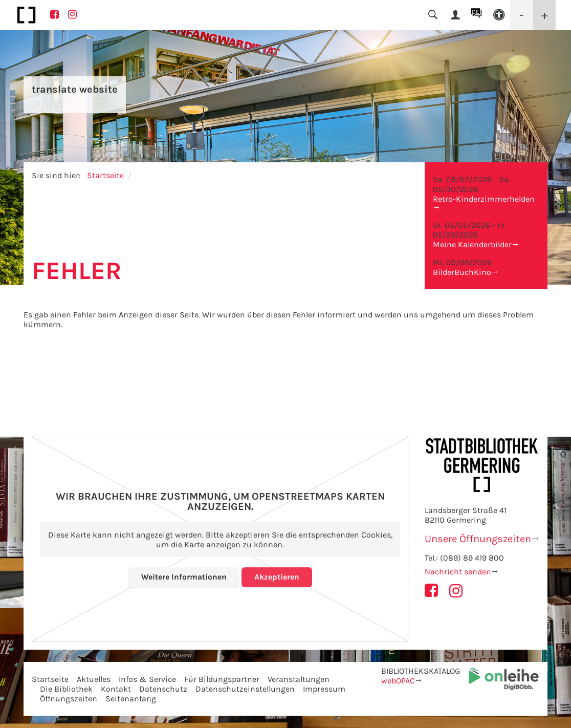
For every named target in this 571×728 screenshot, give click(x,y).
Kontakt (116, 689)
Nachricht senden (458, 572)
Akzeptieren (277, 577)
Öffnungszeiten (69, 699)
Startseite (105, 175)
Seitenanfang (131, 699)
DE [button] (476, 12)
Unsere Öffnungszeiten (478, 539)
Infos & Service (147, 679)
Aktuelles (94, 679)
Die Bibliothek (66, 689)
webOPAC (398, 681)
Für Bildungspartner (222, 679)
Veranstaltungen (299, 679)
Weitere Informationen (184, 577)
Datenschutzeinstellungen (245, 689)
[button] (499, 15)
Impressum (324, 689)
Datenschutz (163, 689)
